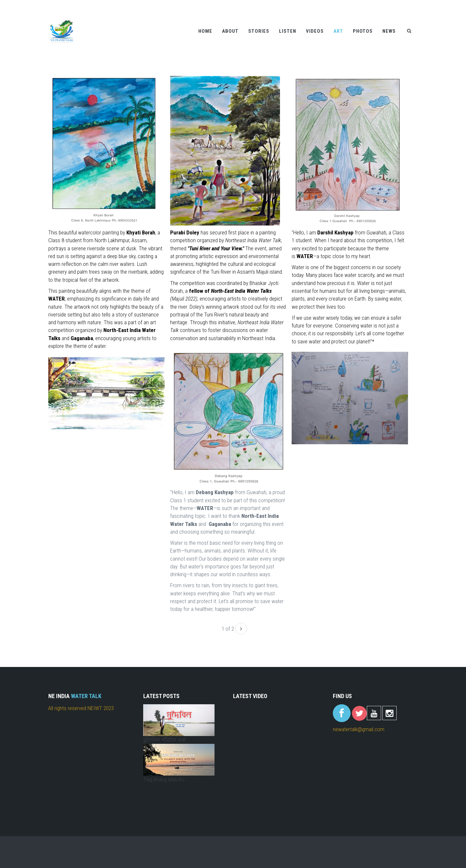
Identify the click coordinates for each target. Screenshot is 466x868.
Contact (395, 4)
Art (338, 31)
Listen (288, 31)
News (389, 31)
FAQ (413, 4)
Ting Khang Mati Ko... (166, 779)
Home (205, 31)
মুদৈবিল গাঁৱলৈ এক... (166, 740)
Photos (363, 31)
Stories (259, 31)
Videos (315, 31)
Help (377, 4)
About (230, 31)
